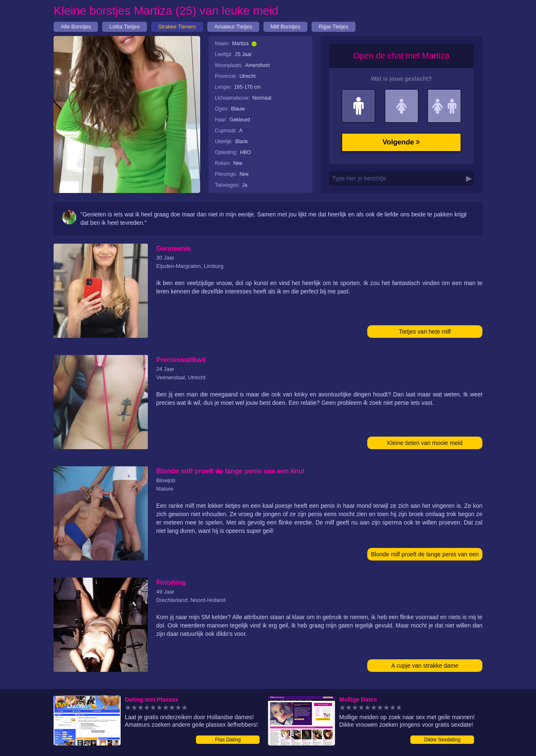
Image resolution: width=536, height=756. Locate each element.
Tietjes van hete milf (425, 332)
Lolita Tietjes (124, 27)
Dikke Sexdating (442, 740)
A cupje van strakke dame (425, 666)
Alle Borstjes (76, 27)
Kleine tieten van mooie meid (425, 443)
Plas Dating (228, 740)
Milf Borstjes (285, 27)
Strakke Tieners (177, 27)
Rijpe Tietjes (334, 27)
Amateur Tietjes (233, 27)
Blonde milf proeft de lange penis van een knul (425, 556)
